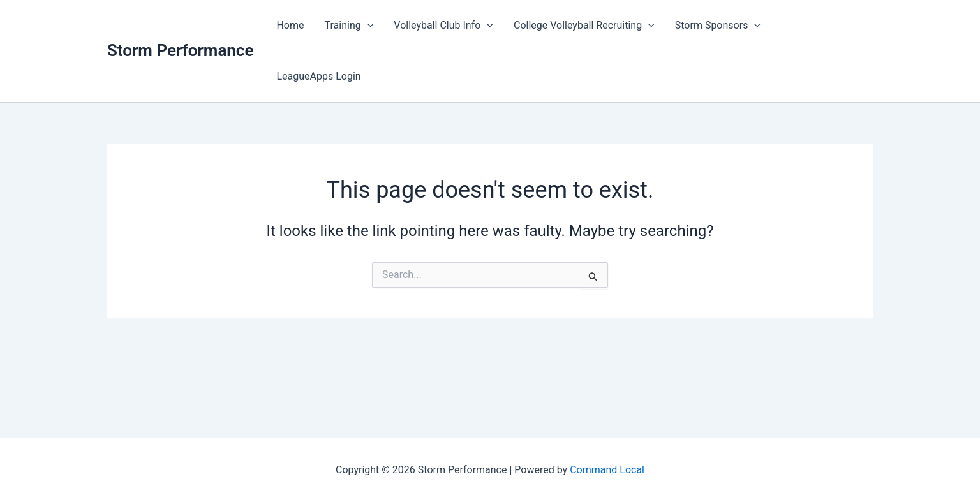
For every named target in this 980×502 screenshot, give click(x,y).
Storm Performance (180, 50)
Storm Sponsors (718, 26)
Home (290, 25)
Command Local (607, 470)
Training (349, 26)
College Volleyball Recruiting (584, 26)
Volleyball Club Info (443, 26)
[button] (367, 26)
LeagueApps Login (318, 76)
